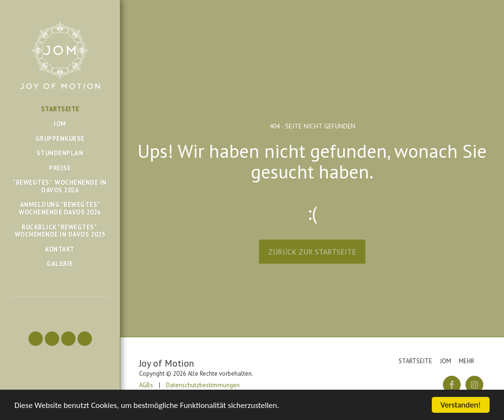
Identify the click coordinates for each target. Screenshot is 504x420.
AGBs (146, 385)
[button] (36, 339)
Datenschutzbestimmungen (203, 385)
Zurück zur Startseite (312, 252)
